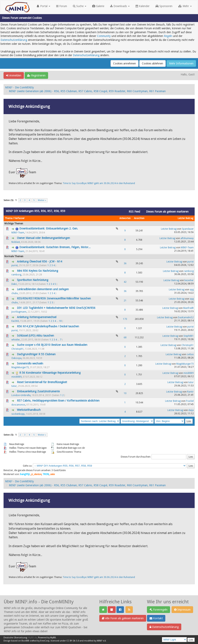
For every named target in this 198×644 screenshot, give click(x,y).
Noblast (16, 242)
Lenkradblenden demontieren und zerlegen (43, 289)
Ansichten (139, 218)
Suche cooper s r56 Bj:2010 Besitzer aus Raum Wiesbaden (52, 345)
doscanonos (18, 405)
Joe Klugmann (19, 312)
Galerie (98, 6)
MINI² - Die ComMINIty (20, 87)
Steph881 (189, 336)
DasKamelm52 (186, 317)
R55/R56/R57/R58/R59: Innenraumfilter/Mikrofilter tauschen (54, 298)
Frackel (190, 401)
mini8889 (17, 377)
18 (60, 321)
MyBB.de (33, 638)
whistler (16, 340)
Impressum (182, 610)
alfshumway (187, 238)
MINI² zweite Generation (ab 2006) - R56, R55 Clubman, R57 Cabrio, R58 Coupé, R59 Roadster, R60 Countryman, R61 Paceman (87, 91)
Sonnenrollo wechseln (30, 363)
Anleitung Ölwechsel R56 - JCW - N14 (40, 261)
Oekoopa (16, 358)
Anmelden (14, 75)
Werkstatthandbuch (29, 410)
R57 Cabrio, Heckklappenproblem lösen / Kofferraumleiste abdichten (58, 401)
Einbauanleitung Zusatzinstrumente (38, 391)
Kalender (143, 6)
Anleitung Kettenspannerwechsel (37, 317)
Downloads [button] (120, 6)
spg (192, 290)
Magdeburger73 (20, 367)
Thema (9, 218)
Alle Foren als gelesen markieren (123, 618)
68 (125, 338)
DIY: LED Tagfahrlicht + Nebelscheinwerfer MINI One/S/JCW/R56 (56, 308)
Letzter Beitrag (185, 218)
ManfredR (188, 308)
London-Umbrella (21, 395)
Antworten (125, 218)
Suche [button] (80, 6)
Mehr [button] (185, 6)
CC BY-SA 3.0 (73, 641)
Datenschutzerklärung (14, 40)
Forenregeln (158, 610)
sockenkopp (18, 414)
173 (125, 319)
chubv (15, 293)
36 (125, 263)
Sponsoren (164, 6)
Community (104, 36)
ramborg (16, 275)
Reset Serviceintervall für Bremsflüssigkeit (42, 382)
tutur (14, 386)
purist (15, 265)
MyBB (53, 638)
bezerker (189, 280)
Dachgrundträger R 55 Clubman (36, 354)
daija (191, 410)
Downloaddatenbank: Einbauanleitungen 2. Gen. (49, 228)
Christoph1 (18, 349)
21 (125, 301)
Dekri (14, 284)
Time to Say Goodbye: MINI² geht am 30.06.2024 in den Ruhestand (99, 183)
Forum (62, 6)
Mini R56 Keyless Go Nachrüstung (38, 271)
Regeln (168, 36)
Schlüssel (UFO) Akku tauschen (35, 336)
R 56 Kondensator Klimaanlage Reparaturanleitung (50, 373)
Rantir (190, 392)
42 (125, 282)
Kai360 (15, 321)
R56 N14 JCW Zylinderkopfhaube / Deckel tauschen (48, 326)
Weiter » (42, 200)
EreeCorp (45, 641)
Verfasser (20, 218)
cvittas (190, 354)
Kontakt (156, 618)
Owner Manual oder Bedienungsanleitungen (43, 238)
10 (125, 393)
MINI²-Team (18, 233)
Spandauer (188, 229)
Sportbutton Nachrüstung (33, 280)
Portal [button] (43, 6)
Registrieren (36, 75)
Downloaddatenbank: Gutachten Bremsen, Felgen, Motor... (55, 247)
